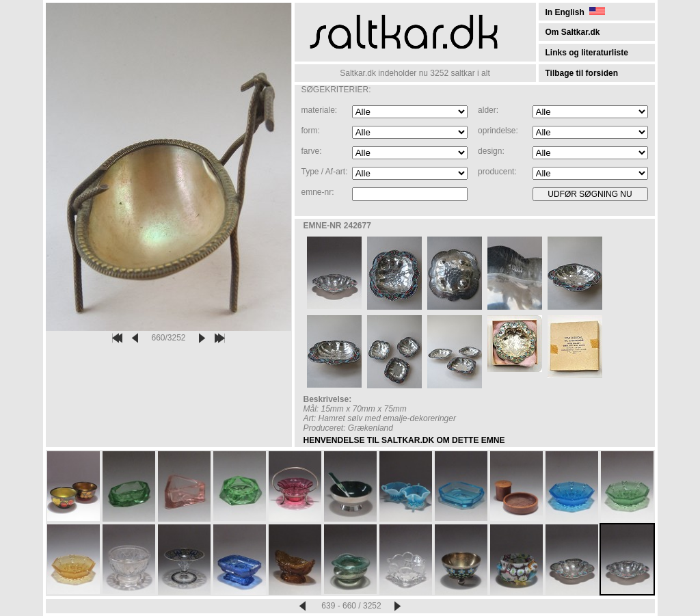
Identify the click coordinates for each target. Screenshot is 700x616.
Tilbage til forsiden (582, 73)
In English (575, 12)
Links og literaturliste (587, 53)
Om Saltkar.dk (573, 32)
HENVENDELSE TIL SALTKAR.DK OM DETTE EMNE (404, 440)
